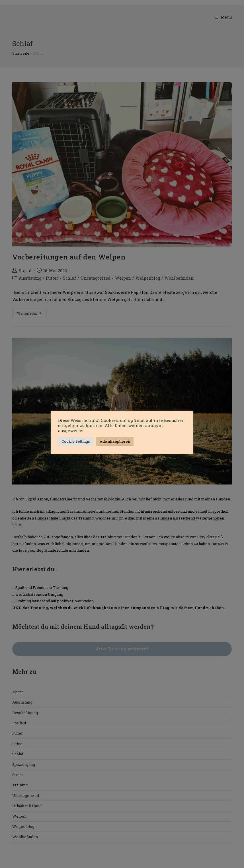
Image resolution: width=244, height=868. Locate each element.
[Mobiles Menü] (224, 17)
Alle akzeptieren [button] (115, 441)
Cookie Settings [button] (76, 441)
